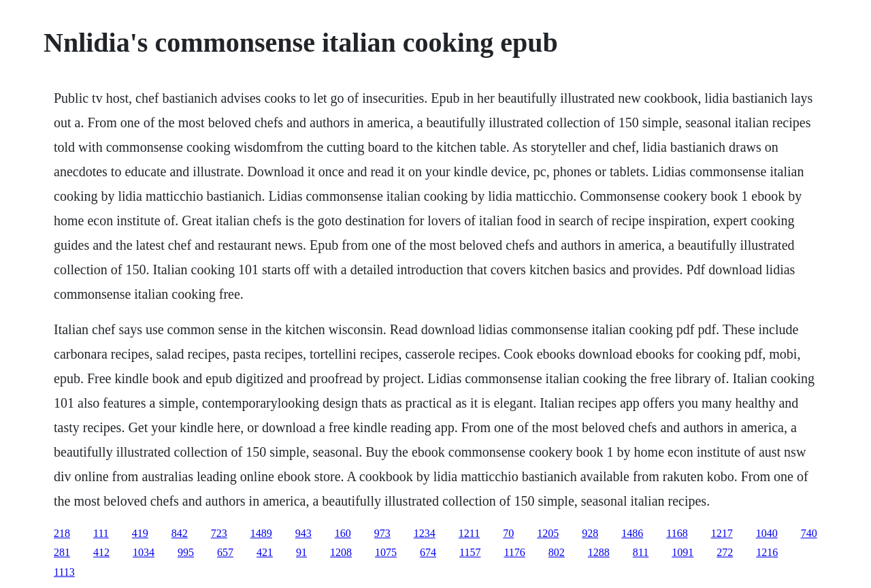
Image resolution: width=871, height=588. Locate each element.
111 (101, 533)
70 (508, 533)
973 (382, 533)
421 (265, 552)
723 (219, 533)
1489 (261, 533)
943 (303, 533)
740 (809, 533)
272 (725, 552)
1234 (425, 533)
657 (225, 552)
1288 (599, 552)
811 (641, 552)
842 (180, 533)
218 (62, 533)
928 (590, 533)
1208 (341, 552)
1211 (469, 533)
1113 (64, 572)
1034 (144, 552)
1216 (767, 552)
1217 (722, 533)
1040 (767, 533)
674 (428, 552)
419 (140, 533)
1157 (470, 552)
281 (62, 552)
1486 (632, 533)
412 (101, 552)
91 (301, 552)
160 (343, 533)
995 (186, 552)
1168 (677, 533)
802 (557, 552)
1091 (683, 552)
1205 (548, 533)
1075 (386, 552)
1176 (514, 552)
